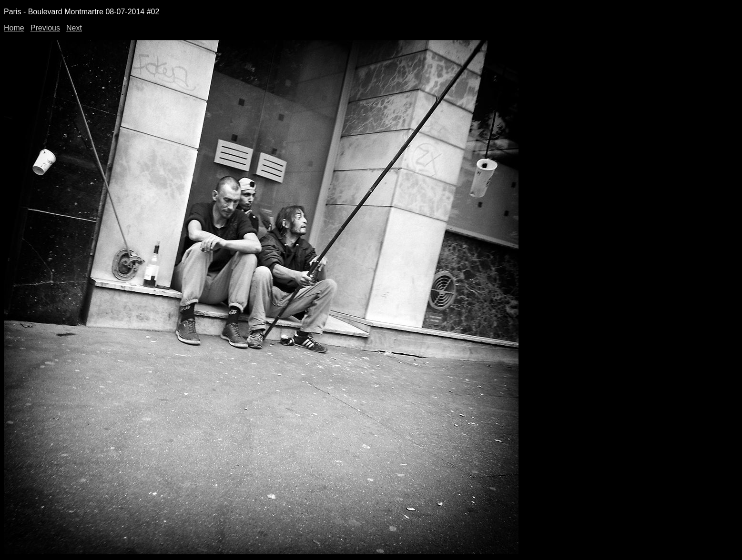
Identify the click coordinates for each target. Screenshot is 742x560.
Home (14, 28)
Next (74, 28)
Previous (45, 28)
